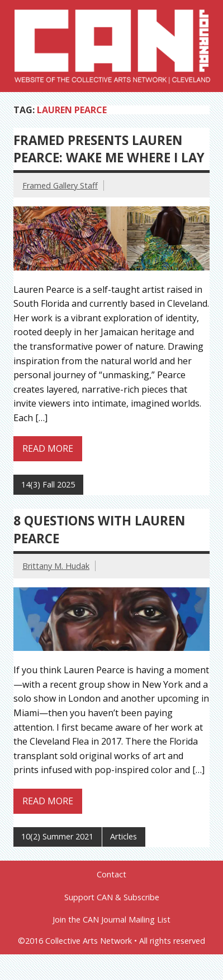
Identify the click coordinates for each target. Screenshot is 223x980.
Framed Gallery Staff (60, 185)
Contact (111, 875)
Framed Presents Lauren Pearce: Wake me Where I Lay (109, 149)
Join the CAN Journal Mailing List (111, 920)
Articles (124, 836)
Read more (48, 448)
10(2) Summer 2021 (57, 836)
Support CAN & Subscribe (112, 897)
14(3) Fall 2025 (48, 484)
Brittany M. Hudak (56, 566)
